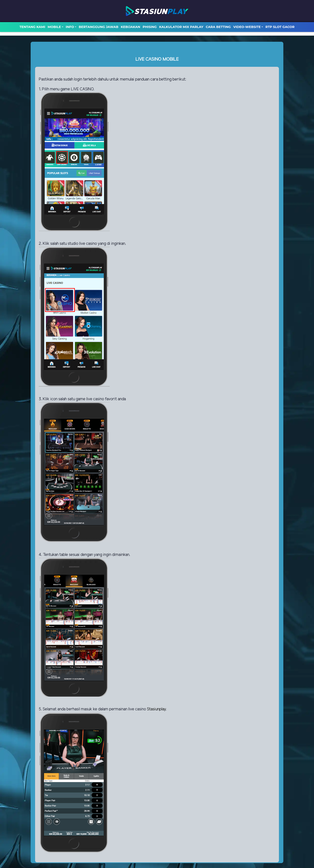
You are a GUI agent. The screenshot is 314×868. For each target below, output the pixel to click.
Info (70, 27)
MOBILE (54, 27)
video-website (247, 27)
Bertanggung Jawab (98, 27)
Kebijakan (130, 27)
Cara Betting (218, 27)
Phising (150, 27)
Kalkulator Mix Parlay (181, 27)
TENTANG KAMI (32, 27)
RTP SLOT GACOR (280, 27)
